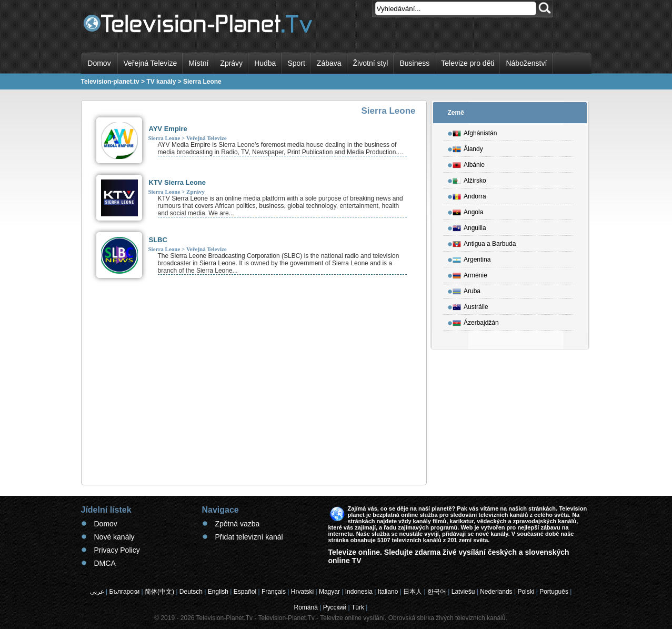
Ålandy (468, 147)
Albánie (469, 163)
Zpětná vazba (238, 524)
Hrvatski (302, 592)
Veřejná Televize (151, 63)
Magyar (329, 592)
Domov (99, 63)
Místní (198, 63)
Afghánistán (475, 132)
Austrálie (470, 305)
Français (274, 592)
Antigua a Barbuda (484, 242)
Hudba (265, 63)
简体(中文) (159, 592)
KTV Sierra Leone (177, 182)
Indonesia (359, 592)
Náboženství (526, 63)
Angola (468, 211)
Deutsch (191, 592)
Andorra (469, 195)
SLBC (158, 240)
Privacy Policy (117, 550)
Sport (296, 63)
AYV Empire (168, 129)
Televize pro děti (468, 63)
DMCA (105, 563)
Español (245, 592)
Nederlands (496, 592)
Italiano (388, 592)
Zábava (329, 63)
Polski (526, 592)
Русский (335, 607)
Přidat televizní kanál (249, 537)
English (218, 592)
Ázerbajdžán (476, 321)
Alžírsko (469, 179)
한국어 (437, 592)
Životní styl (371, 63)
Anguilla (469, 226)
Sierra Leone (164, 138)
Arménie (470, 274)
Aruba (467, 289)
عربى (97, 592)
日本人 (413, 592)
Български (124, 592)
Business (414, 63)
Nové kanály (114, 537)
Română (306, 607)
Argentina (472, 258)
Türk (358, 607)
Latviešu (463, 592)
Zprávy (231, 63)
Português (554, 592)
